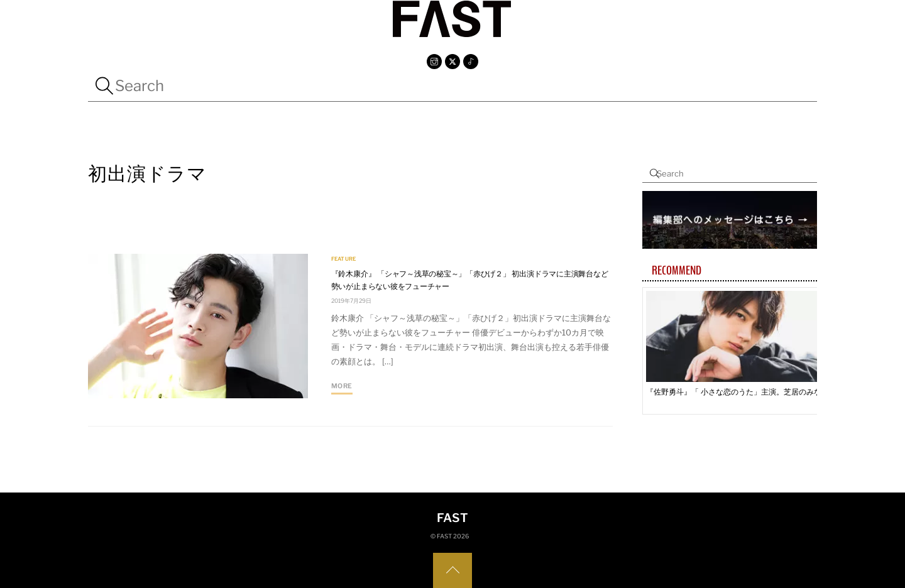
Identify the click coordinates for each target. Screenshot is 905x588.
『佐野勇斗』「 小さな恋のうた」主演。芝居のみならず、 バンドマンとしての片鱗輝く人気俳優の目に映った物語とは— (737, 392)
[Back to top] (452, 570)
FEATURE (344, 259)
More (342, 386)
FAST (444, 536)
